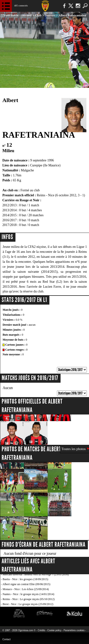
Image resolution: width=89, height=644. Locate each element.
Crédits (42, 630)
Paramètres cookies (74, 630)
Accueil (27, 15)
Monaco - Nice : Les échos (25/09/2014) (26, 589)
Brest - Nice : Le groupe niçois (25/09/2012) (28, 604)
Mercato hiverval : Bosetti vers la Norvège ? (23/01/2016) (36, 574)
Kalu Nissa (74, 613)
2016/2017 (9, 220)
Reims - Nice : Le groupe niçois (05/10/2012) (29, 599)
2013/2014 (9, 210)
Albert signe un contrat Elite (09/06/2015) (26, 584)
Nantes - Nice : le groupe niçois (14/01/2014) (28, 594)
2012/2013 (9, 205)
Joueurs (50, 15)
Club (38, 15)
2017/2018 (9, 225)
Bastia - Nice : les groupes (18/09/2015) (25, 579)
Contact (6, 639)
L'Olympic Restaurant (44, 613)
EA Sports (19, 613)
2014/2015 (9, 215)
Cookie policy (54, 630)
